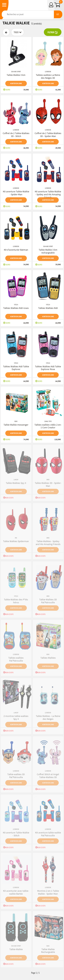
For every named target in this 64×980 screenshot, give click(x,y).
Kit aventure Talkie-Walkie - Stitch (16, 834)
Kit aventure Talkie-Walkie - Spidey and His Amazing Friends (48, 194)
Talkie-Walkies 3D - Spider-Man (48, 484)
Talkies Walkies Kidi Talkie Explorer (16, 368)
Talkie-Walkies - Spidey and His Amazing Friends (48, 543)
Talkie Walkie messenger (16, 425)
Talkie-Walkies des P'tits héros (16, 601)
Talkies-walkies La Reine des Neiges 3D (48, 76)
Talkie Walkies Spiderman (16, 541)
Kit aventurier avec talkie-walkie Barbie (16, 892)
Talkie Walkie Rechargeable (48, 951)
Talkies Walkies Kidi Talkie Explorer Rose (48, 368)
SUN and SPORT (16, 72)
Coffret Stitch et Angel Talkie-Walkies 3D (48, 776)
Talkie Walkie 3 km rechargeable (48, 251)
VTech (16, 305)
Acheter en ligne (16, 83)
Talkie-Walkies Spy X (16, 483)
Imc (16, 538)
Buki (16, 421)
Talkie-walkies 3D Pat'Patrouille (16, 776)
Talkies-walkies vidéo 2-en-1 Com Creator (48, 426)
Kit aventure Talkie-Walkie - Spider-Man (16, 193)
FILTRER (53, 32)
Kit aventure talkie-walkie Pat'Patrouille (48, 834)
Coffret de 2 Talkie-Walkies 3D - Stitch (16, 135)
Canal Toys (48, 421)
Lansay (16, 480)
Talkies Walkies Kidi (48, 308)
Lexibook (48, 72)
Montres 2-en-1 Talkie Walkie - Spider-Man (48, 892)
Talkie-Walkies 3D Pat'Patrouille (48, 601)
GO (58, 14)
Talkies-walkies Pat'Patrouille (16, 659)
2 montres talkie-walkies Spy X (16, 717)
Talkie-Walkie (16, 949)
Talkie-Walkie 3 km (16, 75)
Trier (18, 32)
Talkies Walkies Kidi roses (16, 308)
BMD (48, 480)
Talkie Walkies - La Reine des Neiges (48, 717)
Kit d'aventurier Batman (16, 250)
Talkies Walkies (48, 658)
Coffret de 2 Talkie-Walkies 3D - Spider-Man (48, 135)
